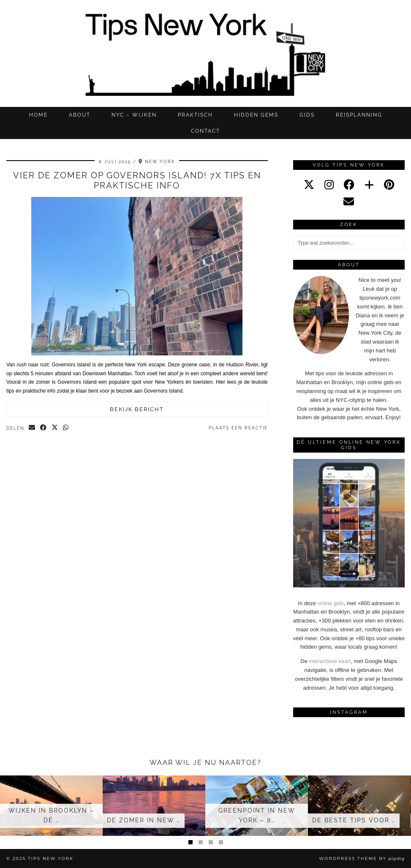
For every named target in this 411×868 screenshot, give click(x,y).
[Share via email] (32, 428)
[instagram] (329, 185)
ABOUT (80, 115)
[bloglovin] (369, 185)
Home (38, 115)
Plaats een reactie (238, 428)
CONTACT (205, 131)
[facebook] (349, 185)
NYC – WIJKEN (134, 115)
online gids (331, 603)
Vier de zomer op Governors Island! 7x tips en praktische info (137, 180)
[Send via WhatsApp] (66, 428)
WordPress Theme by (362, 858)
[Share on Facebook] (44, 428)
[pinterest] (389, 185)
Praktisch (195, 115)
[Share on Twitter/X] (55, 428)
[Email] (349, 202)
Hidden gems (256, 115)
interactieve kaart (330, 661)
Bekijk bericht (137, 409)
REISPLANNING (359, 115)
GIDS (307, 115)
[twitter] (309, 185)
